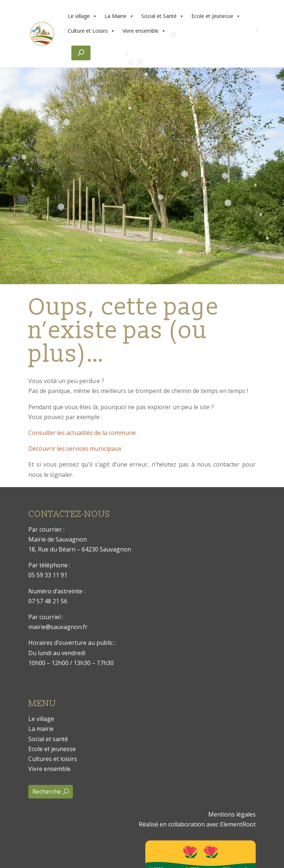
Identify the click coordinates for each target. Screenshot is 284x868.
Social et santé (48, 739)
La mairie (41, 729)
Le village (82, 16)
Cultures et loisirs (53, 759)
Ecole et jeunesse (52, 749)
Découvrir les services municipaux (75, 449)
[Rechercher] (81, 53)
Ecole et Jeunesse (216, 16)
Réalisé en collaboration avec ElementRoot (197, 824)
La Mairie (119, 16)
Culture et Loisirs (91, 31)
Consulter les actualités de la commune (82, 433)
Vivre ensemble (144, 31)
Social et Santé (163, 16)
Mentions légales (232, 814)
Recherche (47, 792)
